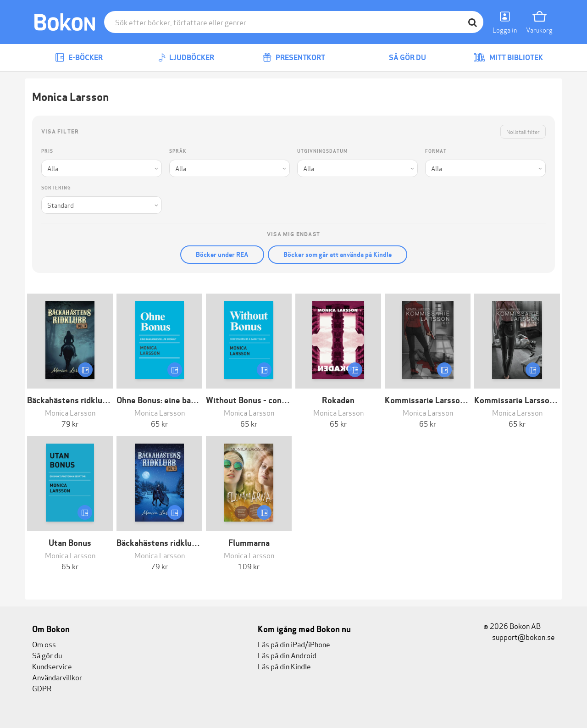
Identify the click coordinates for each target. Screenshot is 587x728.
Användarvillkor (57, 677)
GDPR (42, 688)
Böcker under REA (222, 255)
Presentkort (294, 58)
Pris (47, 151)
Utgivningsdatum (322, 151)
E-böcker (79, 58)
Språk (178, 151)
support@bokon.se (519, 636)
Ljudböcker (186, 58)
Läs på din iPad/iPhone (294, 644)
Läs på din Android (287, 655)
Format (436, 151)
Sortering (56, 188)
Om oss (44, 644)
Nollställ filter (523, 131)
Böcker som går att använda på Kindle (338, 255)
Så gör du (401, 58)
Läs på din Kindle (284, 666)
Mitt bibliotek (508, 58)
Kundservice (52, 666)
